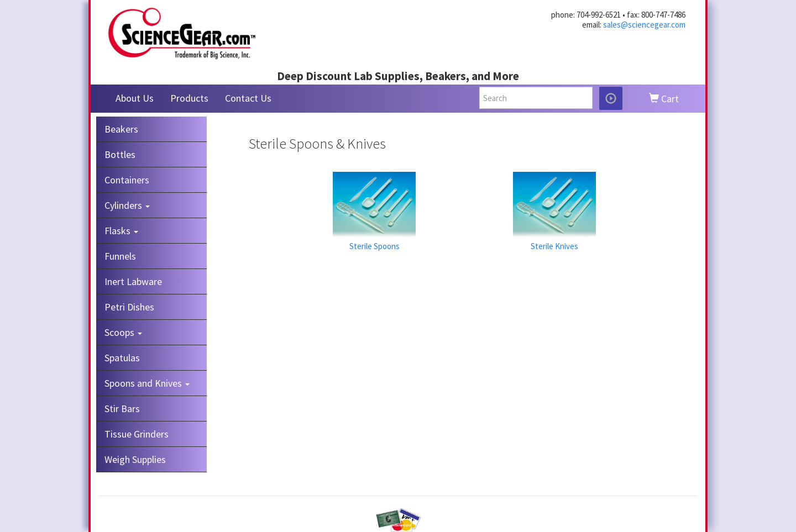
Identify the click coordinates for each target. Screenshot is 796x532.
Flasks (121, 231)
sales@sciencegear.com (644, 25)
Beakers (121, 129)
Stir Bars (122, 409)
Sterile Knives (554, 246)
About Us (135, 98)
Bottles (120, 154)
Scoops (123, 332)
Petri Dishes (129, 307)
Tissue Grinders (137, 434)
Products (189, 98)
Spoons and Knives (147, 383)
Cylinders (127, 205)
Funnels (120, 256)
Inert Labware (133, 281)
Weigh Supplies (135, 459)
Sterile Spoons (375, 246)
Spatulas (122, 358)
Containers (127, 180)
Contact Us (248, 98)
